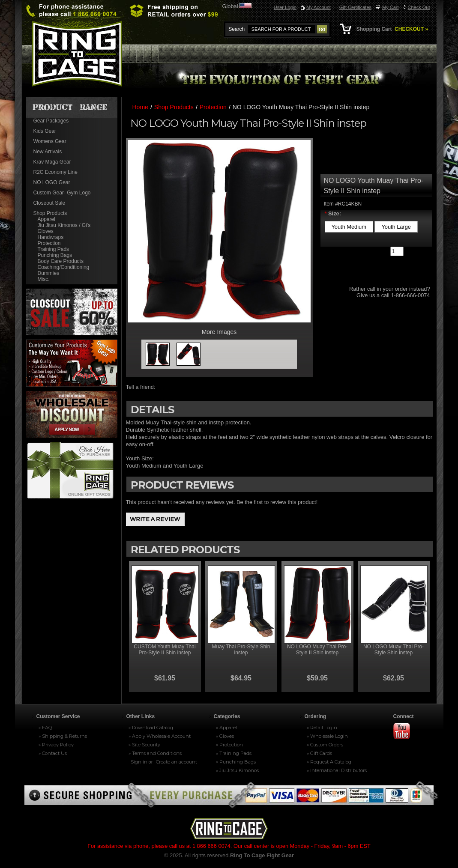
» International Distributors (337, 770)
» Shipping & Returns (63, 736)
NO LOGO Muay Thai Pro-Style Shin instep (394, 650)
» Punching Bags (236, 762)
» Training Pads (234, 753)
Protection (49, 243)
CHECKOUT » (411, 29)
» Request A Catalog (329, 762)
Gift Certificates (355, 7)
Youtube (405, 732)
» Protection (229, 745)
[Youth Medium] (349, 227)
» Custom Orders (325, 745)
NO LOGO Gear (52, 182)
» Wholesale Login (327, 736)
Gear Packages (51, 121)
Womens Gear (50, 141)
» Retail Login (322, 728)
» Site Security (144, 745)
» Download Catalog (151, 728)
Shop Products (50, 213)
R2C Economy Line (55, 172)
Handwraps (51, 237)
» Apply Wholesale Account (160, 736)
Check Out (419, 7)
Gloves (46, 231)
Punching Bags (55, 255)
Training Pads (54, 249)
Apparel (46, 219)
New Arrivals (48, 152)
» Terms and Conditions (155, 753)
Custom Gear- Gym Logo (62, 193)
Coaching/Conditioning (64, 267)
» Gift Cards (319, 753)
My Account (319, 7)
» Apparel (226, 728)
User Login (285, 7)
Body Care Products (61, 261)
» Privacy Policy (56, 745)
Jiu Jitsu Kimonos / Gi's (64, 225)
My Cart (391, 7)
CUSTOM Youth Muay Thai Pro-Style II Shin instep (165, 650)
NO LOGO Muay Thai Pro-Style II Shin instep (317, 650)
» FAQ (45, 728)
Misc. (44, 279)
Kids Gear (45, 131)
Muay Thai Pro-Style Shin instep (241, 650)
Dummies (49, 273)
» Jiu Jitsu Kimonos (237, 770)
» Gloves (225, 736)
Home (140, 107)
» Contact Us (53, 753)
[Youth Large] (396, 227)
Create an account (177, 762)
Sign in (139, 762)
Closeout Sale (49, 203)
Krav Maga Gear (52, 162)
